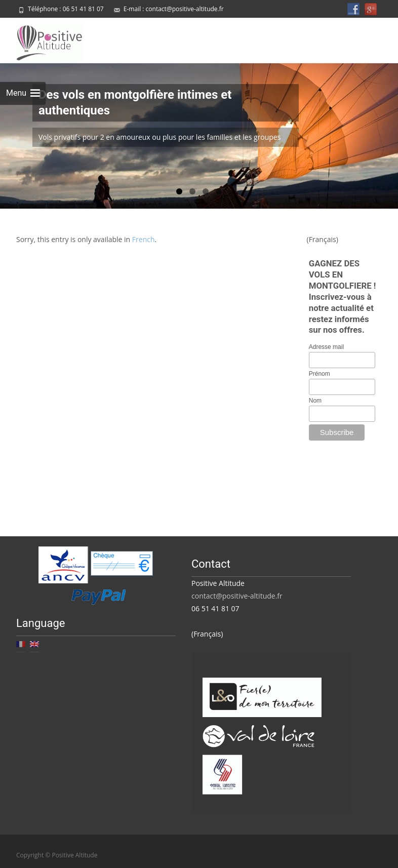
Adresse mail (326, 345)
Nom (315, 399)
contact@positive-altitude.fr (185, 9)
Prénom (320, 372)
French (144, 238)
